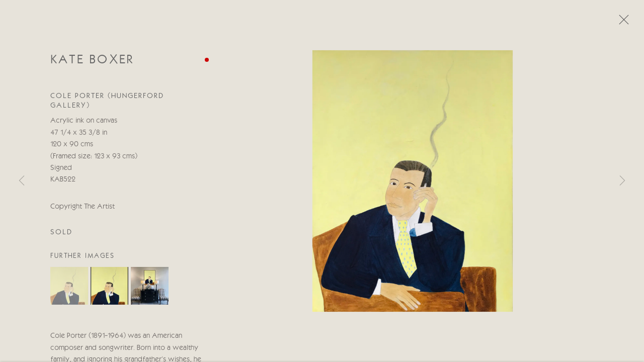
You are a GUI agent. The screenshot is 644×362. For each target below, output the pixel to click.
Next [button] (622, 181)
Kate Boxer (92, 62)
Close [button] (621, 23)
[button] (69, 287)
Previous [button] (22, 181)
